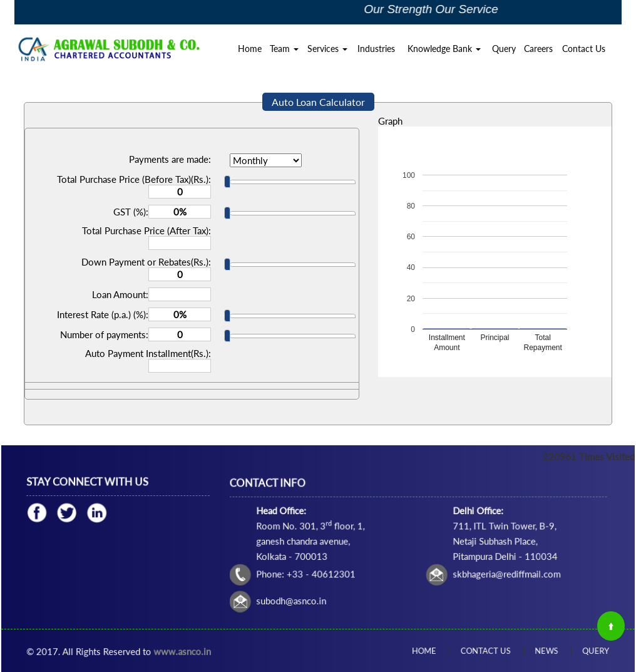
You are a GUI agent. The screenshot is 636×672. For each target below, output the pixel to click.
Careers (538, 49)
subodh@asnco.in (335, 578)
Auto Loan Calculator (318, 102)
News (530, 651)
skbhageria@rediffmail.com (476, 561)
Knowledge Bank (444, 49)
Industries (376, 49)
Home (250, 49)
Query (504, 49)
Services (327, 49)
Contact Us (584, 49)
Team (284, 49)
